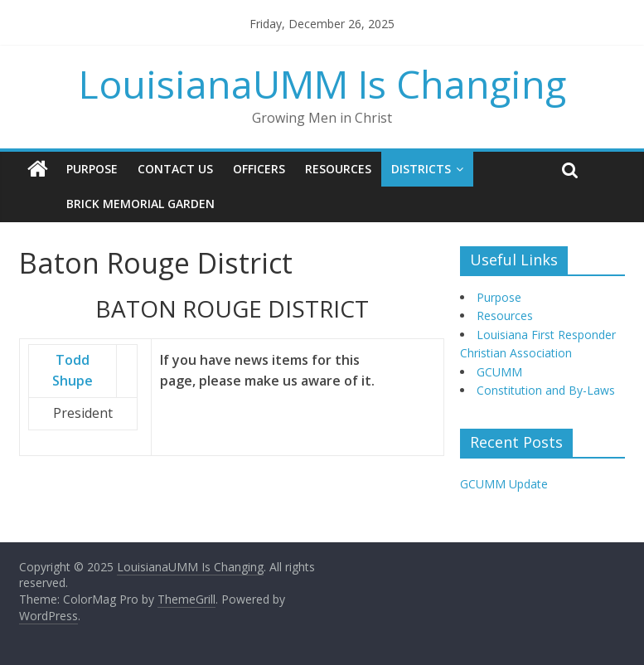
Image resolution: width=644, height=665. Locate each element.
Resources (338, 169)
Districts (421, 169)
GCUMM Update (504, 484)
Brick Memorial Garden (140, 204)
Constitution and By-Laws (546, 390)
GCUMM (499, 372)
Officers (259, 169)
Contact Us (175, 169)
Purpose (92, 169)
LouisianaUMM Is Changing (322, 84)
